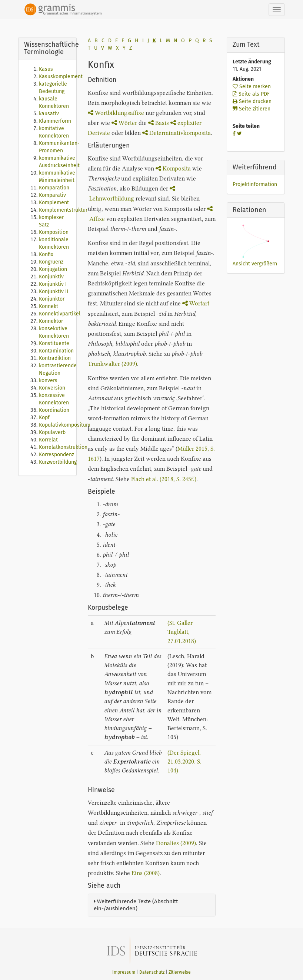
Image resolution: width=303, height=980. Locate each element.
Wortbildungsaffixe (116, 113)
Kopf (44, 418)
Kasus (46, 69)
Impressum (124, 972)
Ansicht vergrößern (255, 264)
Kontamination (56, 351)
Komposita (173, 168)
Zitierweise (180, 972)
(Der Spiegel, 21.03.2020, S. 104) (184, 762)
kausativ (49, 114)
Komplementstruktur (63, 210)
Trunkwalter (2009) (112, 364)
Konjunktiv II (54, 292)
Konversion (52, 388)
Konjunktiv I (53, 284)
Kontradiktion (55, 358)
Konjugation (53, 269)
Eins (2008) (146, 873)
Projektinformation (255, 184)
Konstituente (54, 343)
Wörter (124, 123)
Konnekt (49, 306)
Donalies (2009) (176, 843)
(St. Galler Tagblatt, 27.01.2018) (182, 632)
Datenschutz (152, 972)
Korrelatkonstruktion (63, 447)
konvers (48, 380)
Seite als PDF (251, 94)
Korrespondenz (56, 455)
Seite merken (252, 87)
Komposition (54, 232)
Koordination (54, 410)
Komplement (54, 203)
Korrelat (48, 440)
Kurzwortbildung (58, 462)
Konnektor (51, 321)
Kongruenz (51, 262)
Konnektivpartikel (60, 314)
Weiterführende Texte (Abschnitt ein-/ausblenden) (136, 905)
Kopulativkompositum (65, 425)
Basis (159, 123)
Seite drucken (252, 101)
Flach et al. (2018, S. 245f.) (164, 479)
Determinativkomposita (177, 133)
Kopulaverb (52, 432)
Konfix (46, 254)
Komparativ (52, 195)
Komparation (54, 188)
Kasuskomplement (61, 77)
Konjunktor (52, 299)
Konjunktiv (51, 277)
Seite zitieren (252, 109)
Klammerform (55, 121)
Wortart (196, 303)
